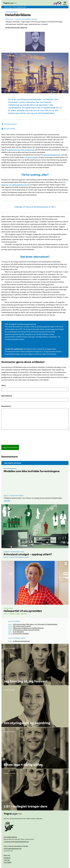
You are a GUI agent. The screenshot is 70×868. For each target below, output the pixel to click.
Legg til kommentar (10, 447)
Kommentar (6, 406)
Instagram (8, 862)
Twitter (7, 860)
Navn (4, 385)
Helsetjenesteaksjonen (52, 155)
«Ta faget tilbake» (31, 157)
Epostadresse (7, 396)
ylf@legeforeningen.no (13, 848)
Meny (65, 3)
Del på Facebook (9, 124)
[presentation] (19, 438)
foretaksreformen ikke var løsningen (21, 150)
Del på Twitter (8, 129)
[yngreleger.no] (27, 3)
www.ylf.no (8, 851)
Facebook (7, 858)
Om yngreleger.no (10, 837)
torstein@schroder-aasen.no (16, 27)
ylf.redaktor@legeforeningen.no (16, 842)
